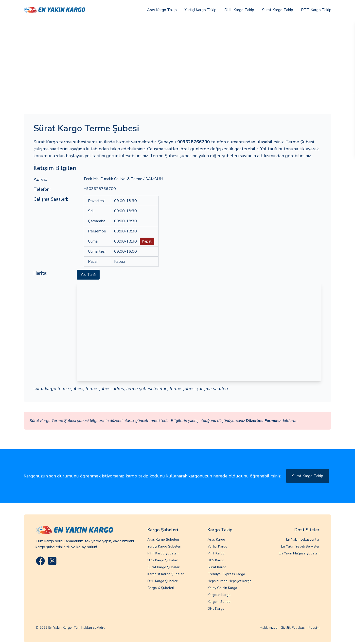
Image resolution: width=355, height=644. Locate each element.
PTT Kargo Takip (316, 10)
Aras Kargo (216, 540)
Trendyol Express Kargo (226, 574)
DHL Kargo (216, 609)
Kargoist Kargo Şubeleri (166, 574)
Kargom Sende (219, 602)
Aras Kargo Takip (162, 10)
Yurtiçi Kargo (217, 546)
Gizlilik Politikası (293, 628)
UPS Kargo (216, 560)
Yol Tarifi (88, 275)
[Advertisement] (177, 57)
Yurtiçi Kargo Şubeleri (164, 546)
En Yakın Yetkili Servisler (300, 546)
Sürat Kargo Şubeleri (164, 567)
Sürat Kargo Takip (308, 476)
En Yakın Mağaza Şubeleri (299, 553)
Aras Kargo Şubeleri (163, 540)
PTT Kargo (216, 553)
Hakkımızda (269, 628)
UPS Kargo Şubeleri (163, 560)
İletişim (314, 628)
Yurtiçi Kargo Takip (201, 10)
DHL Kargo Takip (239, 10)
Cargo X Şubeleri (161, 588)
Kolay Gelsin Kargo (222, 588)
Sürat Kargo (217, 567)
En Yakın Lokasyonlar (303, 540)
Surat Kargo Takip (278, 10)
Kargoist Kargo (219, 595)
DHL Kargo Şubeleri (163, 581)
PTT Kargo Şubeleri (163, 553)
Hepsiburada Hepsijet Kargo (230, 581)
